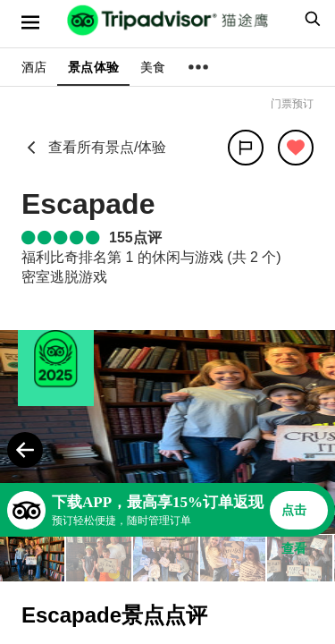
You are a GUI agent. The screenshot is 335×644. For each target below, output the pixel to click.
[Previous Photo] (25, 450)
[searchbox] (310, 19)
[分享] (246, 148)
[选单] (30, 22)
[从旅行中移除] (296, 148)
